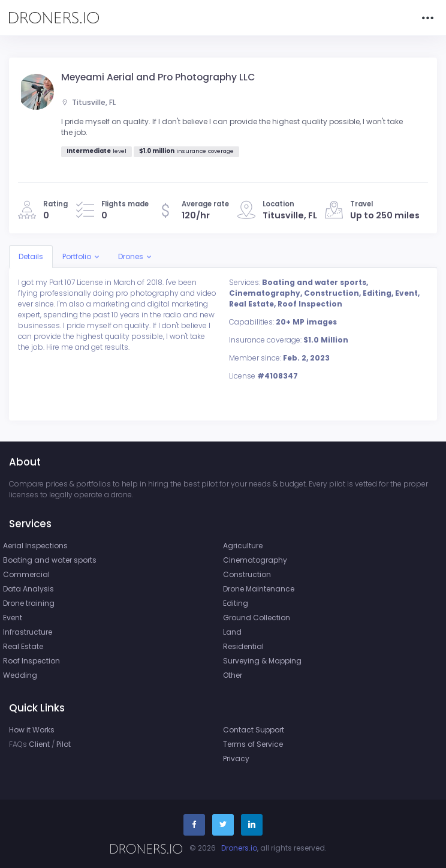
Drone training (29, 603)
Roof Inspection (31, 661)
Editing (236, 603)
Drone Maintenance (259, 589)
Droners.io (239, 848)
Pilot (64, 744)
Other (233, 675)
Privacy (236, 759)
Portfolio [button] (77, 256)
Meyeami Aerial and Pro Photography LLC (158, 77)
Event (13, 618)
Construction (247, 574)
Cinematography (255, 560)
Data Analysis (28, 589)
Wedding (20, 675)
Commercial (26, 574)
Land (232, 632)
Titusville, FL (88, 102)
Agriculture (243, 546)
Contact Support (254, 730)
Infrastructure (28, 632)
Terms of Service (253, 744)
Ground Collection (257, 618)
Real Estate (23, 646)
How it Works (32, 730)
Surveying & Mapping (262, 661)
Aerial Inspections (35, 546)
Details (31, 256)
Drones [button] (131, 256)
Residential (243, 646)
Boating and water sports (50, 560)
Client (39, 744)
